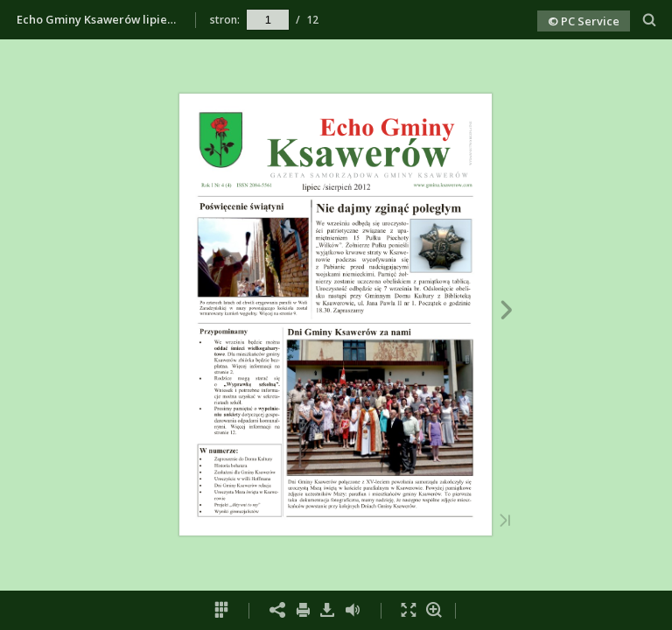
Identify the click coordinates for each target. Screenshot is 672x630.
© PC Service (584, 21)
